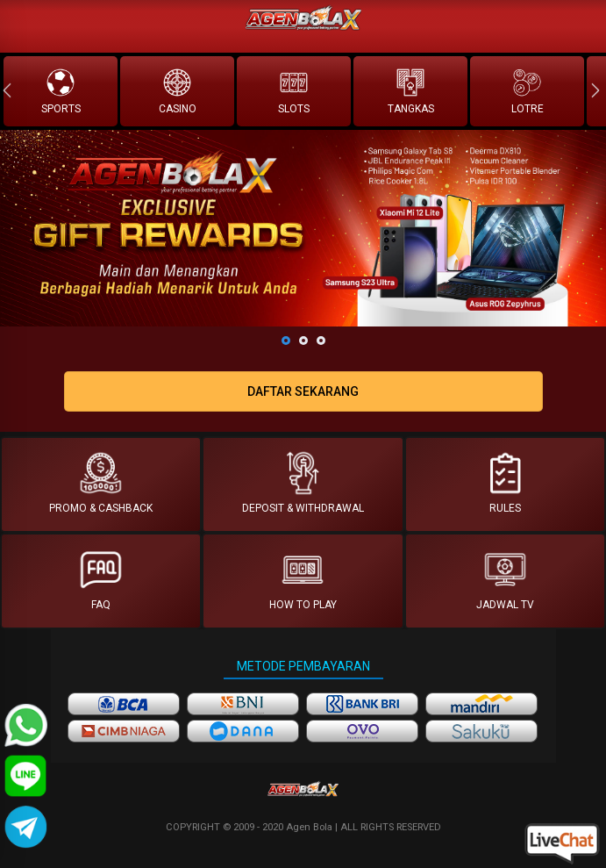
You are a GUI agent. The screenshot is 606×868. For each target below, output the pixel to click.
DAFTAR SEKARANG (303, 391)
